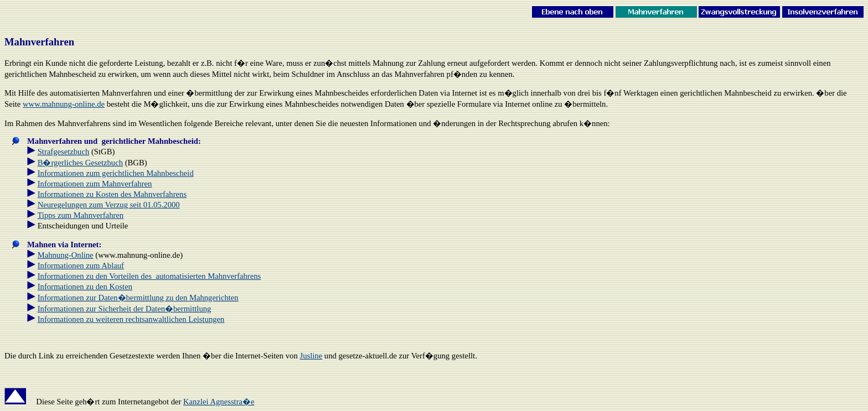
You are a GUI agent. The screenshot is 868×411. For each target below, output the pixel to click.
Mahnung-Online (66, 255)
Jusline (311, 356)
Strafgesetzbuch (64, 152)
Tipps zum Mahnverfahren (80, 215)
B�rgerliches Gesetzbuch (80, 163)
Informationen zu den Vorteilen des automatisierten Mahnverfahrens (149, 276)
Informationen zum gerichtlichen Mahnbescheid (116, 173)
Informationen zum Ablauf (81, 266)
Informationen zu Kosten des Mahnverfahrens (112, 194)
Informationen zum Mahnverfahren (95, 184)
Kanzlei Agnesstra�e (219, 402)
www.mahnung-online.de (64, 104)
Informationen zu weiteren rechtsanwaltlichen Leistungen (131, 319)
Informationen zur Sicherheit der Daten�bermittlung (125, 309)
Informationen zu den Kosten (85, 287)
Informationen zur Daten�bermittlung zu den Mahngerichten (138, 298)
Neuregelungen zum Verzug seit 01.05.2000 (109, 205)
